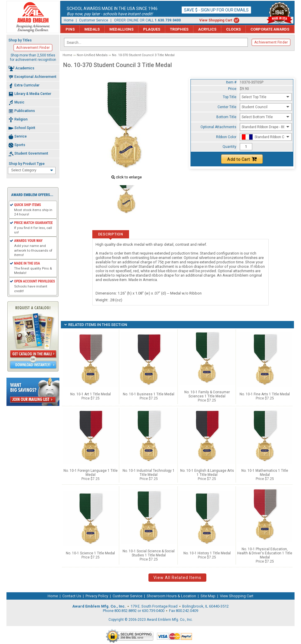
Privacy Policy (97, 596)
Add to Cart (242, 159)
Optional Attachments (218, 127)
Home (69, 20)
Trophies (179, 29)
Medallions (121, 29)
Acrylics (207, 29)
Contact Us (72, 596)
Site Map (208, 596)
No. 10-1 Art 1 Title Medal (91, 394)
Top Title (230, 97)
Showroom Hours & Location (171, 596)
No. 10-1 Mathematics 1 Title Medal (265, 473)
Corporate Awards (270, 29)
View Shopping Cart (216, 20)
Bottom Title (226, 117)
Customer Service (94, 20)
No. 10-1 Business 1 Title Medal (149, 394)
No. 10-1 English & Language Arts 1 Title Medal (207, 473)
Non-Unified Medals (92, 55)
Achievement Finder (271, 42)
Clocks (233, 29)
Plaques (152, 29)
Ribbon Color (226, 137)
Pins (70, 29)
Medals (92, 29)
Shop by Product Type (27, 164)
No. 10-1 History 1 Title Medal (207, 553)
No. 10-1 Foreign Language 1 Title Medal (91, 473)
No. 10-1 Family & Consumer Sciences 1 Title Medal (207, 394)
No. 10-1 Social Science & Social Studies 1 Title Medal (149, 553)
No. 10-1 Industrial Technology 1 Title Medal (149, 473)
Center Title (227, 107)
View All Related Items (177, 578)
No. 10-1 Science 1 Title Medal (90, 553)
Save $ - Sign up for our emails (216, 10)
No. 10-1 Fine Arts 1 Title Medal (265, 394)
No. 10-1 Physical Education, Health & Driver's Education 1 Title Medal (265, 553)
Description (111, 234)
